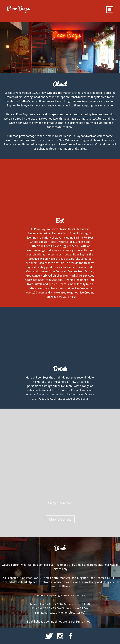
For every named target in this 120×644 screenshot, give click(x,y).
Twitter (49, 636)
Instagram (60, 636)
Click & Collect (60, 519)
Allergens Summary (60, 503)
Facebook (71, 636)
